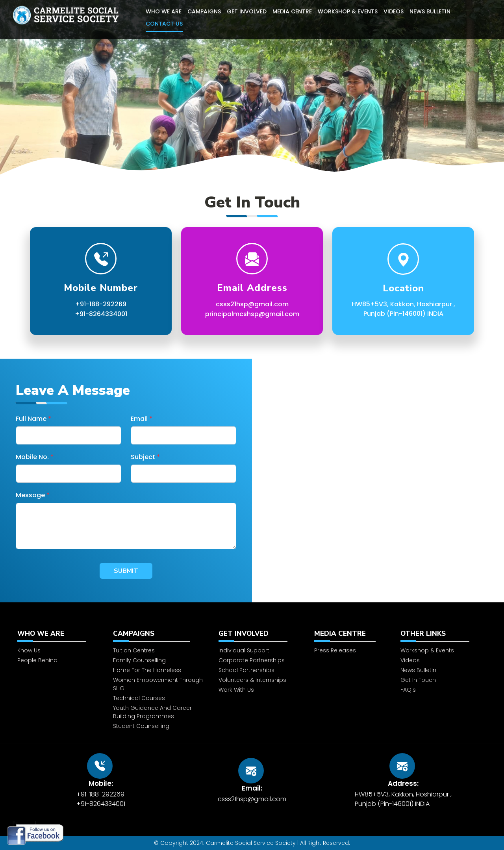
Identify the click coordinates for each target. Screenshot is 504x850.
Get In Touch (418, 705)
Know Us (29, 675)
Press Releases (335, 675)
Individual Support (244, 675)
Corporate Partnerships (252, 685)
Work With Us (236, 715)
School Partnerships (246, 695)
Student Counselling (141, 751)
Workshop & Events (348, 11)
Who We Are (164, 11)
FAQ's (408, 715)
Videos (394, 11)
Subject (145, 457)
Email (142, 419)
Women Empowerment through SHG (158, 709)
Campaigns (204, 11)
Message (33, 495)
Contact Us (164, 24)
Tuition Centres (134, 675)
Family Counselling (139, 685)
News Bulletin (430, 11)
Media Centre (292, 11)
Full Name (33, 419)
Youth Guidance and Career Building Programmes (152, 737)
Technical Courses (139, 723)
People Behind (37, 685)
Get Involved (247, 11)
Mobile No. (35, 457)
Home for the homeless (147, 695)
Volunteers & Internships (252, 705)
